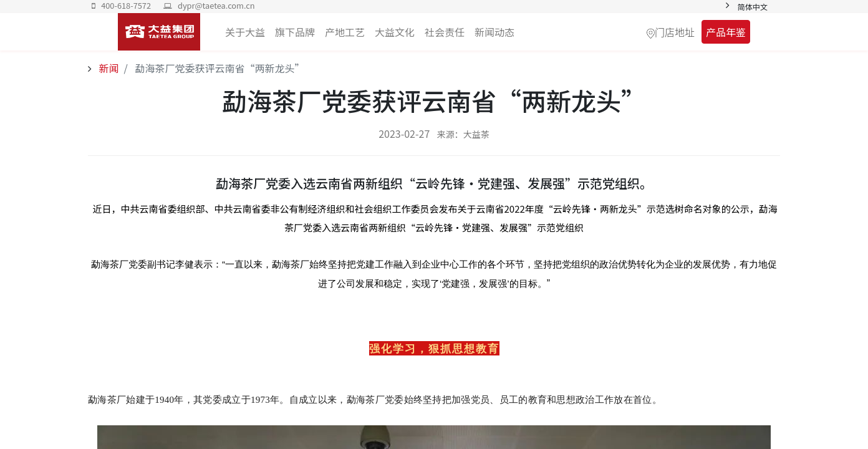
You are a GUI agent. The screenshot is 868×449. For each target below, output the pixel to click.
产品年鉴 (726, 32)
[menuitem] (494, 32)
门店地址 (675, 32)
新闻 (108, 68)
